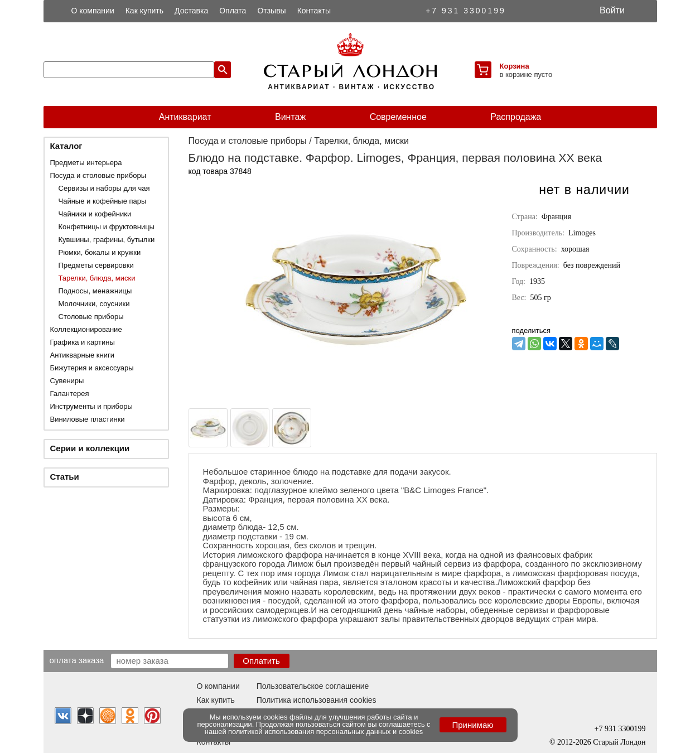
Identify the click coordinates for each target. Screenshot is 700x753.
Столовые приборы (91, 317)
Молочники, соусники (94, 304)
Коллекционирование (86, 329)
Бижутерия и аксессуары (92, 368)
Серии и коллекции (90, 448)
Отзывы (271, 11)
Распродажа (516, 117)
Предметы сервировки (96, 265)
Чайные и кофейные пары (103, 201)
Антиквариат (185, 117)
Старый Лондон (619, 742)
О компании (93, 11)
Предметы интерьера (86, 163)
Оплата (233, 11)
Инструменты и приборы (91, 406)
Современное (398, 117)
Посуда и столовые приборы (98, 175)
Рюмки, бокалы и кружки (100, 252)
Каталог (66, 146)
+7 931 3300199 (466, 11)
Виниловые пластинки (88, 419)
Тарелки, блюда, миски (97, 278)
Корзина (515, 66)
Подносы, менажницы (95, 291)
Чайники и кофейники (95, 214)
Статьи (65, 477)
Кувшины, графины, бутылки (107, 240)
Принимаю (472, 725)
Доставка (191, 11)
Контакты (314, 11)
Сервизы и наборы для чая (104, 188)
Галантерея (70, 394)
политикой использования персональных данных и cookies (325, 732)
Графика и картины (83, 342)
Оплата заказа (77, 660)
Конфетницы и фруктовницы (107, 227)
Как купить (144, 11)
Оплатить (261, 661)
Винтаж (290, 117)
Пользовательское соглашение (313, 686)
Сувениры (67, 381)
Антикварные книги (82, 355)
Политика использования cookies (317, 700)
